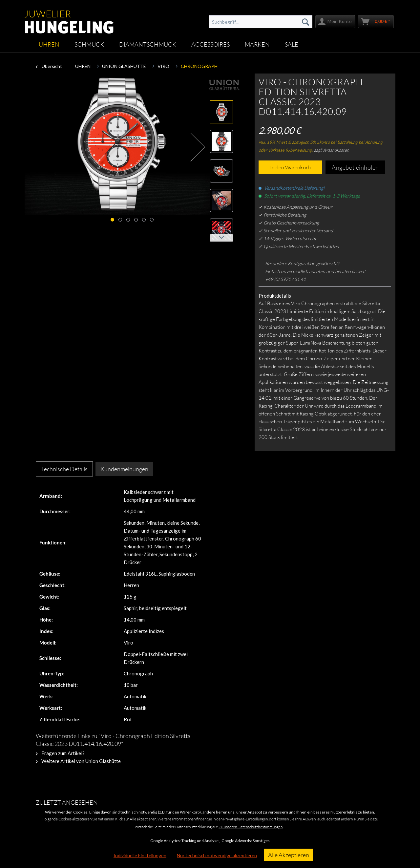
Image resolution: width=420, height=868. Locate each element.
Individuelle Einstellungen (140, 855)
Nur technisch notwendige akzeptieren (217, 855)
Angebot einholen (355, 167)
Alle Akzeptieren (289, 855)
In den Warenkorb (290, 167)
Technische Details (64, 469)
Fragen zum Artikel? (60, 753)
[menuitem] (261, 22)
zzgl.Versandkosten (332, 150)
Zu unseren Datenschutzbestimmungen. (251, 827)
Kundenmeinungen (124, 469)
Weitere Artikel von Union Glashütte (78, 761)
